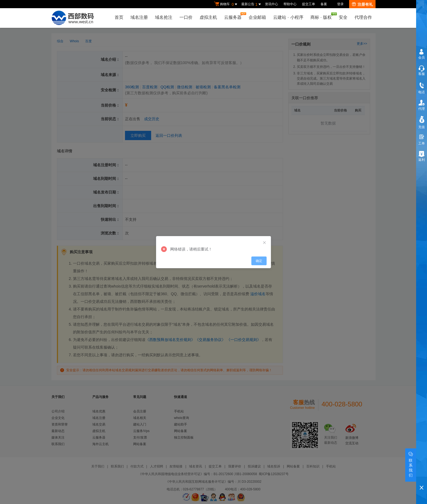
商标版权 (322, 16)
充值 (422, 127)
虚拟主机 (208, 17)
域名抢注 (164, 17)
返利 (422, 160)
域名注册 (139, 17)
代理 (422, 109)
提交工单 (309, 4)
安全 (343, 17)
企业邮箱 (257, 17)
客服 (422, 74)
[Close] (264, 243)
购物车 (226, 4)
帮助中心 (290, 4)
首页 (119, 17)
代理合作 (363, 17)
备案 (324, 4)
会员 (422, 58)
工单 (422, 143)
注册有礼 (362, 4)
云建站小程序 (288, 17)
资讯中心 (272, 4)
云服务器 (234, 16)
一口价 (186, 17)
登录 (340, 4)
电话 (422, 92)
